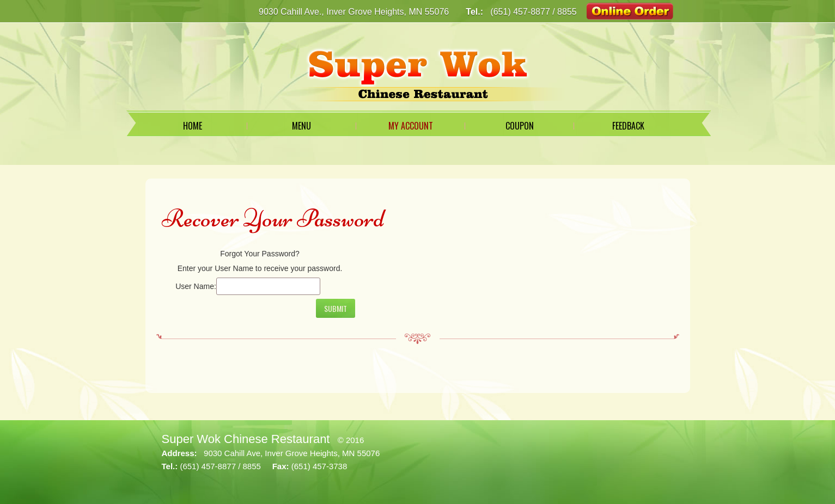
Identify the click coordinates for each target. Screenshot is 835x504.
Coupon (520, 126)
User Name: (196, 286)
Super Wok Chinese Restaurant (246, 439)
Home (193, 126)
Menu (301, 126)
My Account (411, 126)
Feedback (628, 126)
